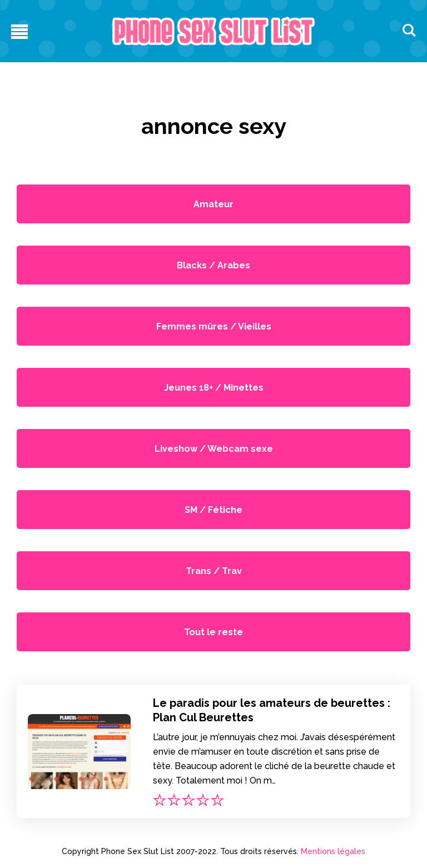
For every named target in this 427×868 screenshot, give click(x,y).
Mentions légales (333, 851)
